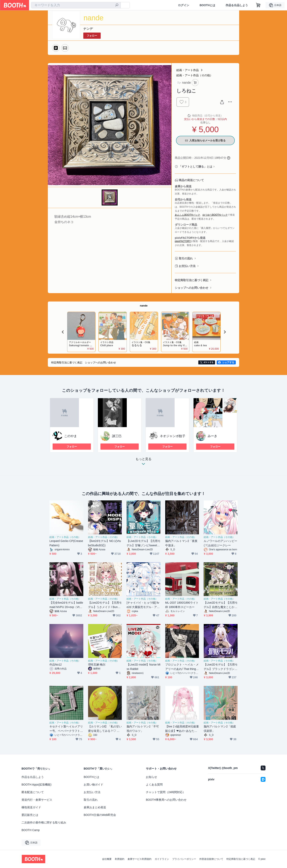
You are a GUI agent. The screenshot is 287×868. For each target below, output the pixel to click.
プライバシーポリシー (184, 859)
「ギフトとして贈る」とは (196, 167)
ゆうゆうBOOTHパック (215, 215)
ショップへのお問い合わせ (192, 288)
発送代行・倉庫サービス (37, 800)
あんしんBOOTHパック (187, 215)
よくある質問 (154, 785)
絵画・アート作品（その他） (195, 75)
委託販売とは (30, 815)
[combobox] (76, 5)
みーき (212, 436)
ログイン (184, 5)
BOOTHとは (207, 5)
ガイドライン (162, 859)
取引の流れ (186, 258)
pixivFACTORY (183, 241)
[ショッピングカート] (258, 5)
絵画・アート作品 (188, 70)
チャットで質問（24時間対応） (166, 792)
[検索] (117, 5)
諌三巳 (117, 436)
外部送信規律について (211, 859)
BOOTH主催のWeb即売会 (100, 815)
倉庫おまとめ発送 (95, 807)
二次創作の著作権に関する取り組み (44, 822)
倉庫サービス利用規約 (140, 859)
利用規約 (120, 859)
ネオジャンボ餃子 (173, 436)
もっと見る (143, 463)
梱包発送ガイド (31, 807)
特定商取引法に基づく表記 (192, 280)
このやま (71, 436)
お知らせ (151, 777)
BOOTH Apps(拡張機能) (36, 785)
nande (144, 306)
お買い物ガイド (93, 785)
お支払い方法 (187, 266)
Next (225, 332)
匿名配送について (33, 792)
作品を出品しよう (237, 5)
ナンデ (88, 29)
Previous (63, 332)
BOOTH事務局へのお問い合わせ (166, 800)
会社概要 (107, 859)
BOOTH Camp (31, 830)
